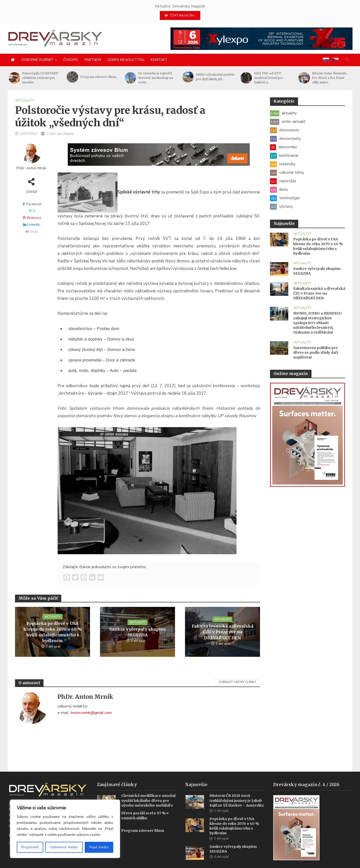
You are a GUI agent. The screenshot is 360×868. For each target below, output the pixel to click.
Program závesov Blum (143, 823)
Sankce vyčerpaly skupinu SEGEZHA (137, 632)
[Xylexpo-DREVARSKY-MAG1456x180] (261, 38)
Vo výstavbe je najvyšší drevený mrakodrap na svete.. (156, 78)
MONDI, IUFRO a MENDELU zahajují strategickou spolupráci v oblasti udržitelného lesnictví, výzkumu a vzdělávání (317, 323)
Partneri (93, 60)
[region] (65, 829)
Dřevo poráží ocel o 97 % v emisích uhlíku (145, 808)
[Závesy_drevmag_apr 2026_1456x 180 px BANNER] (159, 158)
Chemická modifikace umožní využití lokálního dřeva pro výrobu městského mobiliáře (148, 793)
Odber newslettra (126, 60)
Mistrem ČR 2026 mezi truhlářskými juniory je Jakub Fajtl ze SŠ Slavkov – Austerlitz (237, 793)
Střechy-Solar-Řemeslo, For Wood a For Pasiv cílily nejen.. (330, 78)
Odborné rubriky (37, 60)
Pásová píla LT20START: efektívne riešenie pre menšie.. (40, 78)
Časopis (71, 60)
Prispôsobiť (30, 847)
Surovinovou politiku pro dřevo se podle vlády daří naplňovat (316, 352)
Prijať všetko (99, 847)
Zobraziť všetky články (237, 682)
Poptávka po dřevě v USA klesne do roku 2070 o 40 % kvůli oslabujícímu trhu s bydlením (53, 632)
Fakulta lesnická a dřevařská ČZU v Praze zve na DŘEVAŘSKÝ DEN (223, 632)
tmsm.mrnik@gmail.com (91, 713)
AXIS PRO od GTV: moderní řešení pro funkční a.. (269, 78)
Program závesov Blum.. (99, 77)
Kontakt (159, 60)
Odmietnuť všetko (64, 847)
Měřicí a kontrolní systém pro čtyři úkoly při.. (215, 77)
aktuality (25, 100)
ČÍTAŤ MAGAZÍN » (180, 15)
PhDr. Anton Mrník (31, 168)
